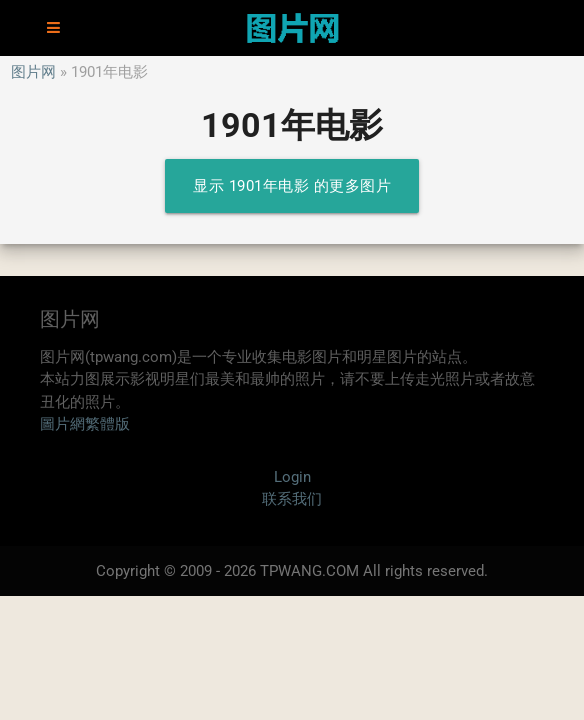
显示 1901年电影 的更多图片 (292, 186)
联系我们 (292, 499)
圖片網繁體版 (85, 424)
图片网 (33, 72)
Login (292, 477)
